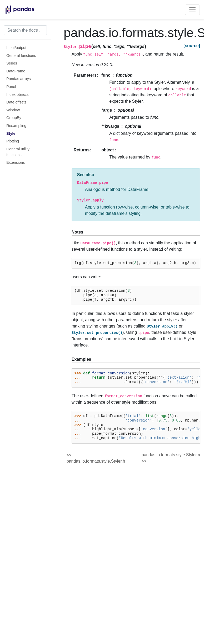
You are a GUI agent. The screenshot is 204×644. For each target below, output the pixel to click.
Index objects (18, 95)
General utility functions (18, 152)
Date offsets (16, 102)
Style (11, 133)
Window (13, 110)
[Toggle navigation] (192, 10)
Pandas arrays (19, 79)
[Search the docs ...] (25, 30)
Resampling (16, 126)
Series (12, 63)
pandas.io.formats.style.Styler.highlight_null (96, 461)
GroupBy (14, 118)
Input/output (16, 48)
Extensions (16, 162)
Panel (11, 87)
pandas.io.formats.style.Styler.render (171, 455)
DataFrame (16, 71)
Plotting (13, 141)
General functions (21, 56)
